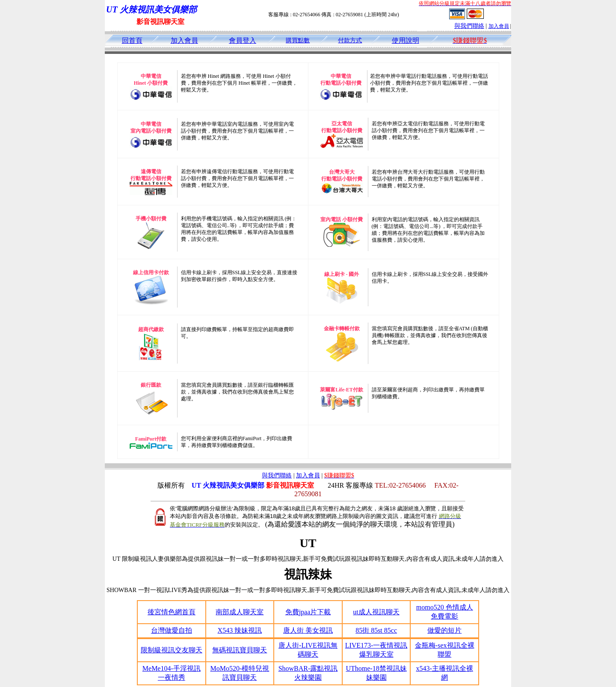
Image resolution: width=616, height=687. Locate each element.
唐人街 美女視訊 (308, 630)
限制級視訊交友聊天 (172, 650)
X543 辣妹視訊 (240, 630)
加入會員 (499, 26)
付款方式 (350, 40)
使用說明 (406, 40)
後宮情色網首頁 (172, 612)
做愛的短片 (444, 630)
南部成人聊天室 (240, 612)
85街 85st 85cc (376, 630)
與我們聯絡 (469, 26)
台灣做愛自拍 (172, 630)
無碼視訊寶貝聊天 (240, 650)
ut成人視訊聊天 (376, 612)
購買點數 (298, 40)
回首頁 (132, 40)
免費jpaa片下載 (308, 612)
